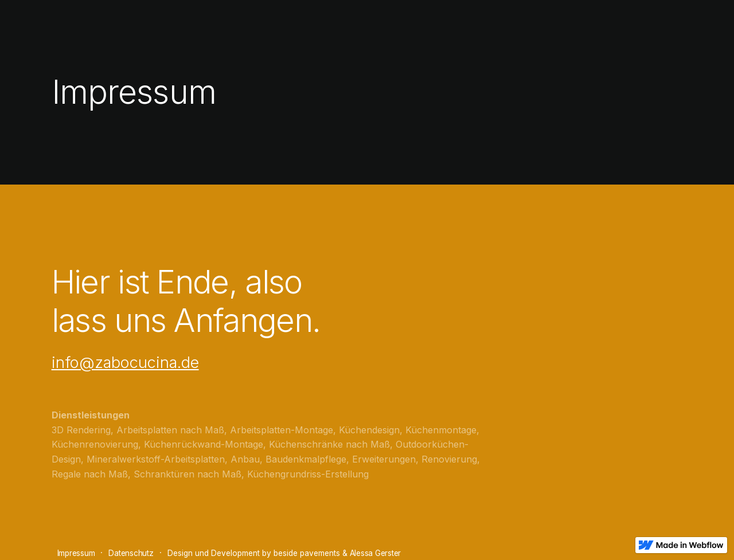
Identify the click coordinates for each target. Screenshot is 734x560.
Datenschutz (131, 553)
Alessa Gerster (376, 553)
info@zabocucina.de (125, 363)
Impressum (76, 553)
